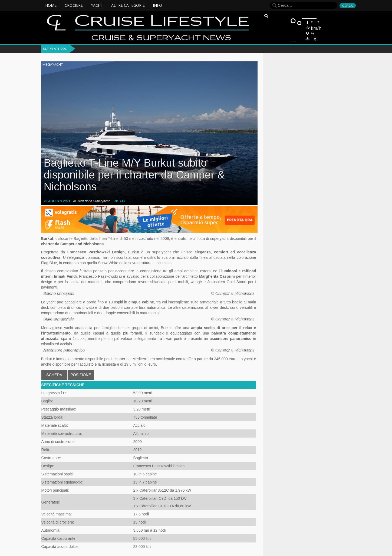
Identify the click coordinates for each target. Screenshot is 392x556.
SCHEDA (54, 375)
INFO (157, 5)
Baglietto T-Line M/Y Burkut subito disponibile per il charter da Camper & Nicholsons (134, 175)
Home (51, 5)
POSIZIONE (81, 375)
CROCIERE (74, 5)
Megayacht (53, 64)
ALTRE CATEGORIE (128, 5)
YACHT (97, 5)
